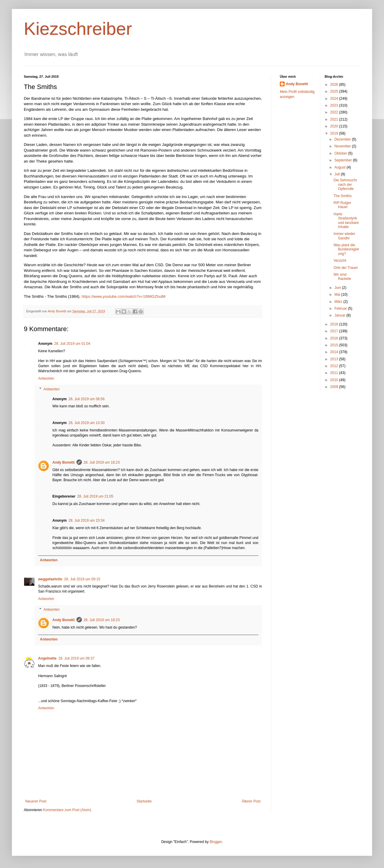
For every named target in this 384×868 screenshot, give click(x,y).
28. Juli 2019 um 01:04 (72, 344)
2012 (335, 366)
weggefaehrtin (50, 579)
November (343, 146)
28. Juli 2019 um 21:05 (95, 496)
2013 (335, 359)
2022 (335, 112)
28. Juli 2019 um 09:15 (82, 579)
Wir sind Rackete (342, 277)
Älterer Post (251, 801)
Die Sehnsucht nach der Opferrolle (345, 184)
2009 (335, 387)
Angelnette (47, 658)
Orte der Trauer (346, 268)
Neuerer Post (36, 801)
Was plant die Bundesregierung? (346, 249)
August (340, 167)
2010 (335, 380)
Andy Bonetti (64, 462)
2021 (335, 119)
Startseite (144, 801)
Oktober (341, 153)
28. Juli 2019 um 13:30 (86, 423)
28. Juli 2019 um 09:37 (76, 658)
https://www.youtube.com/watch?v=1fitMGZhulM (124, 296)
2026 (335, 85)
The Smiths (342, 196)
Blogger (216, 842)
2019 (335, 133)
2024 (335, 99)
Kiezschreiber (78, 29)
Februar (341, 308)
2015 (335, 345)
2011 (335, 373)
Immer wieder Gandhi (344, 236)
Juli (337, 174)
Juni (338, 288)
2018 (335, 324)
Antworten (46, 378)
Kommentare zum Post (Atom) (67, 810)
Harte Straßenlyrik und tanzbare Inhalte (346, 220)
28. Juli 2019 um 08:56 (86, 399)
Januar (340, 315)
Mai (338, 294)
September (344, 160)
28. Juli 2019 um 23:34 (86, 521)
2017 (335, 331)
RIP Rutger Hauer (342, 205)
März (339, 302)
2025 (335, 91)
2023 (335, 105)
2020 (335, 126)
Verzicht (340, 261)
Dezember (343, 139)
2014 (335, 352)
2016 (335, 338)
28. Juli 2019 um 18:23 (102, 462)
